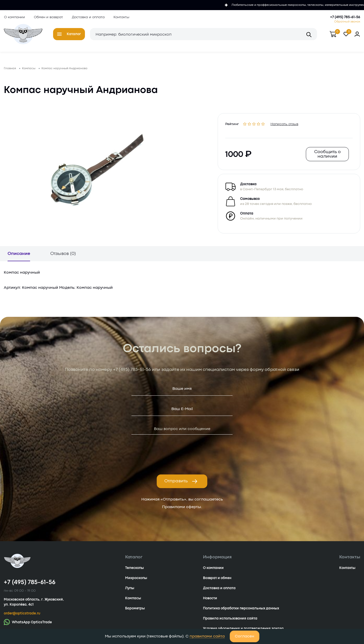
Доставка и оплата (88, 17)
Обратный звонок (347, 22)
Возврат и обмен (217, 579)
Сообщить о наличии (327, 155)
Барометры (135, 609)
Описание (19, 255)
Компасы (133, 599)
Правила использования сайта (230, 619)
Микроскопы (136, 579)
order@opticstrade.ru (22, 614)
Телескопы (134, 569)
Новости (210, 599)
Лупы (130, 589)
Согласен (245, 636)
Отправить (181, 482)
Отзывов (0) (63, 255)
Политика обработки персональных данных (241, 609)
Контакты (121, 17)
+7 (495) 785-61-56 (345, 17)
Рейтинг (232, 124)
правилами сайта (207, 636)
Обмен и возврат (48, 17)
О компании (14, 17)
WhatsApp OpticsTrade (28, 623)
